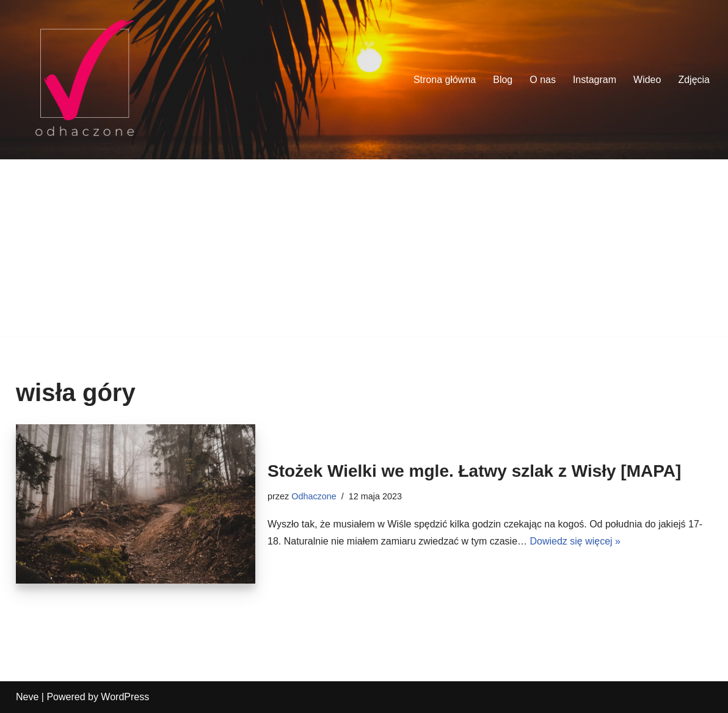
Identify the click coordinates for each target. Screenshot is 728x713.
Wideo (647, 80)
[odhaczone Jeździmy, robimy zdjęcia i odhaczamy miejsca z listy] (85, 80)
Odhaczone (314, 496)
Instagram (595, 80)
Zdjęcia (694, 80)
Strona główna (445, 80)
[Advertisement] (364, 251)
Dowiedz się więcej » (575, 541)
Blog (503, 80)
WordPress (125, 697)
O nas (543, 80)
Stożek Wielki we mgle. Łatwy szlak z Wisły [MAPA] (474, 471)
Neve (27, 697)
